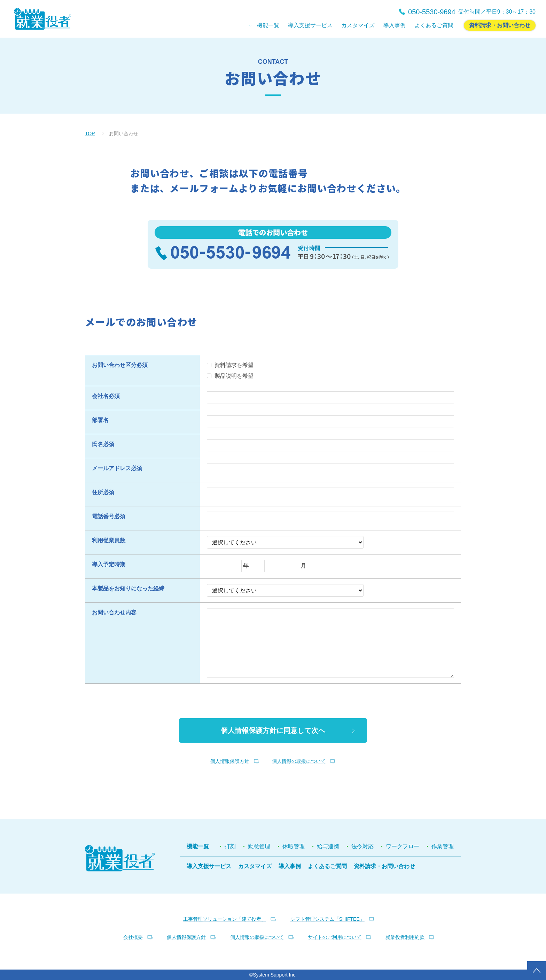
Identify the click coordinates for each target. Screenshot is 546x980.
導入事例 (290, 866)
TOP (90, 133)
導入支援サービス (209, 866)
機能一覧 (198, 846)
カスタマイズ (255, 866)
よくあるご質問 (327, 866)
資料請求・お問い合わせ (384, 866)
